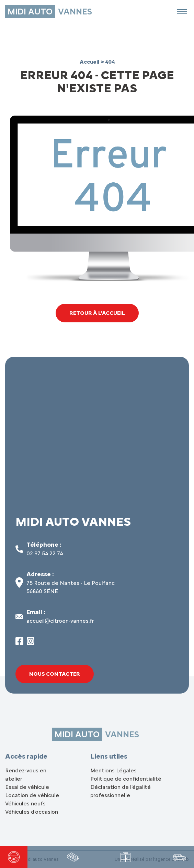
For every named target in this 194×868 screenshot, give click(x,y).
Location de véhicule (32, 795)
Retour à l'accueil (97, 313)
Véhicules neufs (25, 803)
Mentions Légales (113, 770)
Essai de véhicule (27, 787)
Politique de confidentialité (126, 779)
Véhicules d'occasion (32, 812)
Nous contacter (55, 674)
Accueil (90, 62)
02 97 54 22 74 (45, 553)
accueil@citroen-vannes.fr (60, 621)
